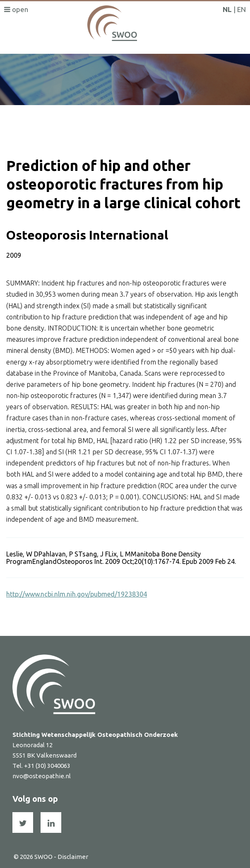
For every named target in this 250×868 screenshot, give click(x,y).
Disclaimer (73, 857)
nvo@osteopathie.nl (42, 776)
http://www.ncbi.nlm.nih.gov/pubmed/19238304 (77, 594)
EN (242, 9)
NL (227, 9)
